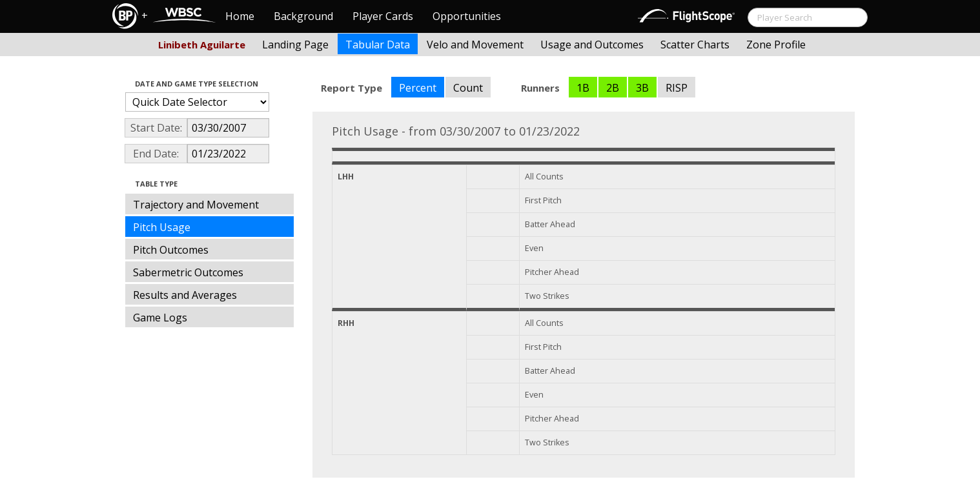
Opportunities (467, 16)
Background (303, 16)
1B (583, 88)
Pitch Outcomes (171, 250)
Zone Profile (776, 45)
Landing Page (295, 45)
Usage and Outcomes (592, 45)
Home (240, 16)
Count (468, 88)
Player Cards (383, 16)
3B (642, 88)
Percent (418, 88)
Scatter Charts (695, 45)
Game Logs (160, 318)
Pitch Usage (162, 227)
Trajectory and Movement (196, 205)
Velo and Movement (475, 45)
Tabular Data (378, 45)
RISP (677, 88)
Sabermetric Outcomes (188, 272)
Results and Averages (185, 295)
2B (613, 88)
